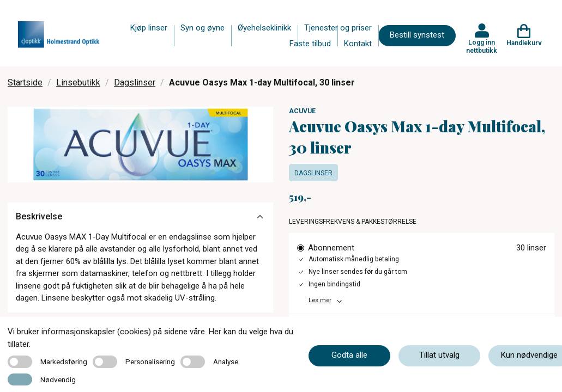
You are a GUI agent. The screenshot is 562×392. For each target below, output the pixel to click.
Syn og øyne (203, 28)
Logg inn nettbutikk (482, 46)
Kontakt (358, 44)
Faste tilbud (310, 44)
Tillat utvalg (439, 355)
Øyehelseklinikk (264, 28)
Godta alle (349, 355)
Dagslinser (135, 82)
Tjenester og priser (338, 28)
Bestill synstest (417, 35)
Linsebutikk (78, 82)
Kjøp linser (149, 28)
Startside (25, 82)
